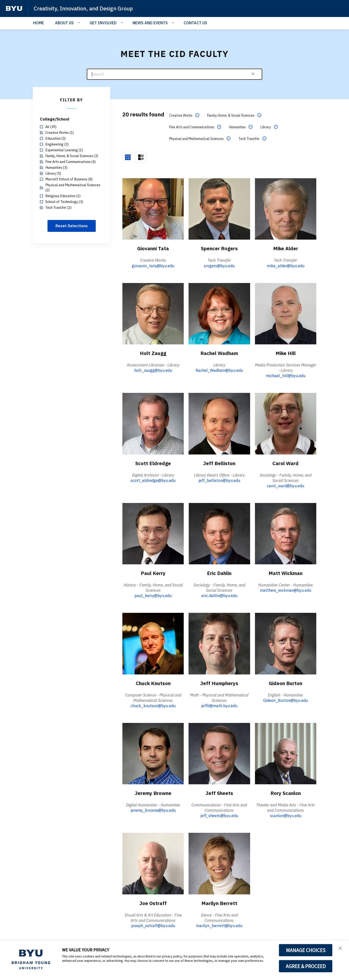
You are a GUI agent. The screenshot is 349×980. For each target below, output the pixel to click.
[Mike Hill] (286, 312)
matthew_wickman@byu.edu (286, 590)
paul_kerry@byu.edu (153, 595)
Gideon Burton (286, 682)
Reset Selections (72, 226)
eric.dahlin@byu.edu (219, 595)
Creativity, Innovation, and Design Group (88, 8)
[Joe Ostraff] (153, 863)
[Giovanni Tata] (153, 208)
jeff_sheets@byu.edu (219, 815)
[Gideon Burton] (286, 643)
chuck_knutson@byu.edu (153, 705)
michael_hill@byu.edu (286, 375)
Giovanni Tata (153, 247)
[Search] (174, 74)
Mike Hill (286, 352)
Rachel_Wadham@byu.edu (219, 370)
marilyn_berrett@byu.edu (219, 925)
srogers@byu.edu (219, 265)
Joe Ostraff (153, 902)
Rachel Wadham (219, 352)
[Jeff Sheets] (219, 753)
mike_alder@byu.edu (286, 265)
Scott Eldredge (153, 462)
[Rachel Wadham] (219, 312)
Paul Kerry (153, 572)
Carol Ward (286, 462)
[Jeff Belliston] (219, 423)
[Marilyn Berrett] (219, 863)
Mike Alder (286, 247)
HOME (39, 23)
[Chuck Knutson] (153, 643)
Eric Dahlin (219, 572)
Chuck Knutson (153, 682)
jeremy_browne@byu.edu (153, 810)
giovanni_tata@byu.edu (153, 265)
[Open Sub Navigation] (80, 23)
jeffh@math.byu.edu (219, 705)
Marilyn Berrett (219, 902)
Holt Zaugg (153, 352)
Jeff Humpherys (219, 682)
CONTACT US (195, 23)
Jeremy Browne (153, 792)
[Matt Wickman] (286, 532)
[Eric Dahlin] (219, 532)
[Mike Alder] (286, 208)
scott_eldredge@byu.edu (153, 479)
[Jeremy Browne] (153, 753)
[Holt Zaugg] (153, 312)
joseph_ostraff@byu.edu (153, 925)
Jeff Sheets (219, 792)
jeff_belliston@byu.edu (219, 479)
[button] (341, 949)
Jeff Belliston (219, 462)
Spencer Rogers (219, 247)
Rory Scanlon (286, 792)
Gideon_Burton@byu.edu (286, 699)
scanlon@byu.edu (286, 815)
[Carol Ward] (286, 423)
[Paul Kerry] (153, 532)
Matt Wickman (286, 572)
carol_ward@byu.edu (286, 485)
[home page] (14, 8)
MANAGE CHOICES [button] (306, 950)
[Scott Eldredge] (153, 423)
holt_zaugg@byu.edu (153, 370)
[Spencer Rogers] (219, 208)
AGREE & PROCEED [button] (306, 966)
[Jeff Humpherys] (219, 643)
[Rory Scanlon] (286, 753)
